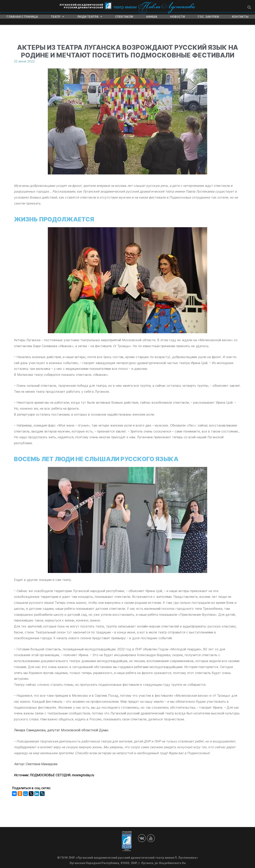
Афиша (152, 16)
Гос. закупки (208, 16)
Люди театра (90, 16)
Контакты (240, 16)
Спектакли (124, 16)
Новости (178, 16)
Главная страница (22, 16)
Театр (57, 16)
